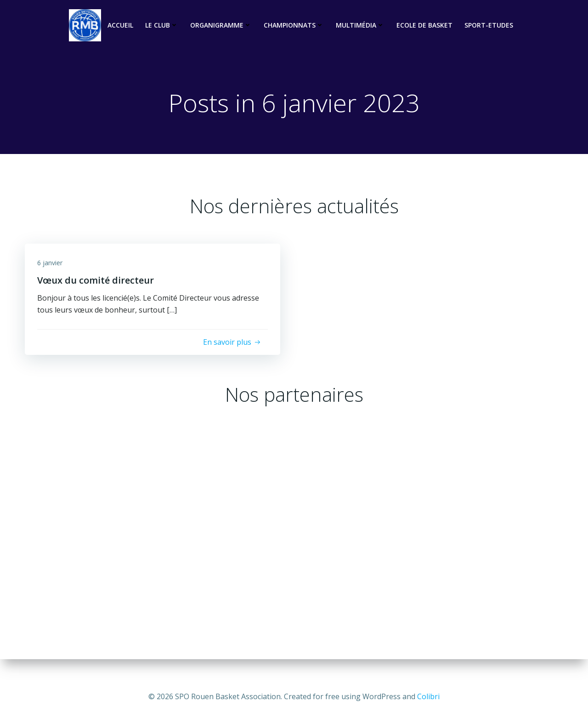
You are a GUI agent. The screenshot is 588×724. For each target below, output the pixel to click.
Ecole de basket (424, 26)
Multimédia (360, 26)
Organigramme (221, 26)
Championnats (294, 26)
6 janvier (51, 266)
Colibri (428, 696)
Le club (162, 26)
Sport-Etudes (489, 26)
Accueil (120, 26)
